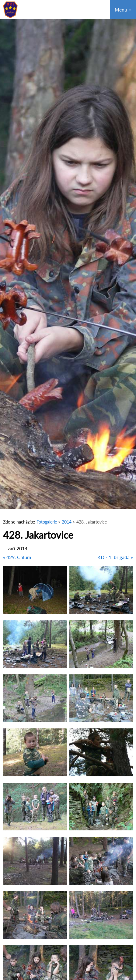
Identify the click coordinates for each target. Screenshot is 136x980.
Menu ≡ (123, 10)
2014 (67, 522)
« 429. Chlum (17, 557)
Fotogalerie (47, 522)
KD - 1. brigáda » (115, 557)
